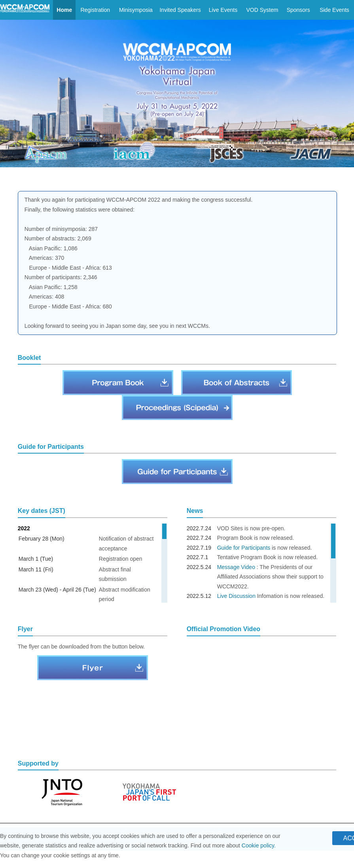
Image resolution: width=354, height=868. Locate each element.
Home (64, 10)
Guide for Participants (244, 548)
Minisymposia (136, 10)
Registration (95, 10)
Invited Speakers (180, 10)
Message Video (236, 567)
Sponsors (298, 10)
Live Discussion (236, 596)
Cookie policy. (259, 845)
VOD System (262, 10)
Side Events (334, 10)
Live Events (223, 10)
